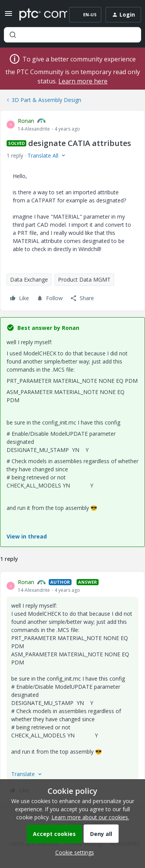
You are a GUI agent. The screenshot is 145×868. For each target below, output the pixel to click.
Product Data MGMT (84, 279)
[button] (9, 16)
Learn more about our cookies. (90, 817)
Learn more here (83, 81)
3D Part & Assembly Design (46, 100)
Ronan (26, 121)
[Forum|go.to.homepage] (38, 15)
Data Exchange (29, 279)
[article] (72, 687)
